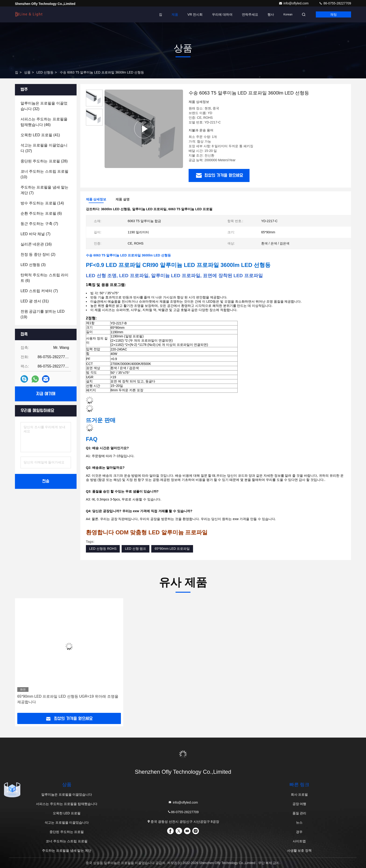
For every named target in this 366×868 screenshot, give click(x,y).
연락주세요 (250, 14)
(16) (36, 244)
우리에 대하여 (222, 14)
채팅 (334, 14)
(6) (41, 213)
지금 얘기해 (46, 394)
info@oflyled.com (294, 3)
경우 (299, 832)
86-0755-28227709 (335, 3)
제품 (175, 14)
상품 (27, 72)
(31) (35, 301)
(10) (44, 174)
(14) (42, 203)
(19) (42, 314)
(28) (44, 161)
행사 (271, 14)
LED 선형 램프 (135, 549)
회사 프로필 (299, 794)
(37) (44, 148)
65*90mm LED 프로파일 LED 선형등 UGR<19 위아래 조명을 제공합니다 (68, 699)
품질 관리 (299, 813)
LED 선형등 (45, 72)
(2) (38, 254)
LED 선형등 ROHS (103, 549)
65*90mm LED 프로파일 (172, 549)
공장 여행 (299, 804)
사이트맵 (299, 841)
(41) (40, 135)
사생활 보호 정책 (299, 850)
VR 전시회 (195, 14)
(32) (44, 106)
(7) (44, 190)
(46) (44, 122)
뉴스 (299, 822)
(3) (33, 265)
